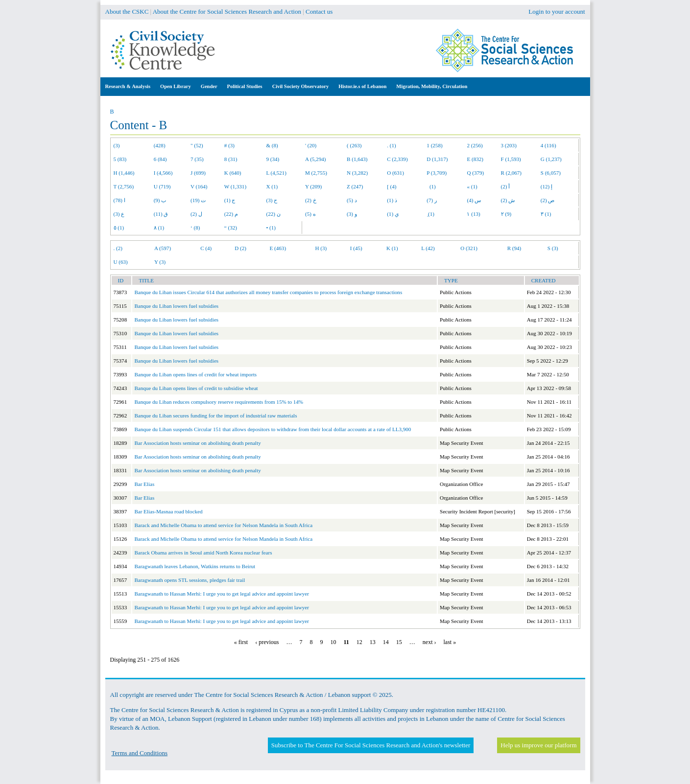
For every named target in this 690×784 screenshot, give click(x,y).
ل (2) (196, 214)
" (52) (197, 145)
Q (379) (475, 173)
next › (429, 642)
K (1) (392, 248)
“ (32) (231, 228)
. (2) (118, 248)
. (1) (391, 145)
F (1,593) (511, 159)
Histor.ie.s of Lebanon (362, 86)
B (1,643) (357, 159)
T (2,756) (124, 186)
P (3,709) (437, 173)
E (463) (278, 248)
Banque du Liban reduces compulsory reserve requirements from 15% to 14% (219, 402)
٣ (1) (546, 214)
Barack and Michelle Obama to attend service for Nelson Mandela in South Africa (223, 525)
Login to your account (557, 12)
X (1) (272, 186)
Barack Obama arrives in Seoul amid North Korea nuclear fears (203, 553)
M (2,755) (316, 173)
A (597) (163, 248)
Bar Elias (144, 484)
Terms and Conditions (140, 753)
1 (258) (434, 145)
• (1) (271, 228)
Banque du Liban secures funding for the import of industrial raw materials (215, 415)
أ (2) (506, 186)
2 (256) (475, 145)
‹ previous (267, 642)
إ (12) (547, 186)
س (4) (474, 200)
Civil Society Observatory (300, 86)
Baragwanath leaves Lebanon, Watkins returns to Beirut (195, 566)
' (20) (311, 145)
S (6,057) (551, 173)
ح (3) (272, 200)
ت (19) (198, 200)
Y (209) (313, 186)
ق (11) (161, 214)
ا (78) (119, 200)
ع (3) (119, 214)
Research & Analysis (128, 86)
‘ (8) (195, 228)
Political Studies (245, 86)
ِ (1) (430, 214)
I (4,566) (163, 173)
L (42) (428, 248)
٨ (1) (159, 228)
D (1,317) (437, 159)
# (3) (229, 145)
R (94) (514, 248)
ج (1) (230, 200)
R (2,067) (511, 173)
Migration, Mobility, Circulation (432, 86)
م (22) (231, 214)
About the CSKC (127, 12)
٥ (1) (119, 228)
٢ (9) (506, 214)
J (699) (198, 173)
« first (241, 642)
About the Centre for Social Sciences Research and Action (227, 12)
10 (333, 642)
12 (359, 642)
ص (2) (548, 200)
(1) (431, 186)
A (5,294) (315, 159)
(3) (117, 145)
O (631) (395, 173)
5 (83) (120, 159)
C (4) (206, 248)
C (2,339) (397, 159)
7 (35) (197, 159)
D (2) (240, 248)
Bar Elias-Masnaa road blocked (168, 511)
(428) (160, 145)
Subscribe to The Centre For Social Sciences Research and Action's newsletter (371, 745)
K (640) (233, 173)
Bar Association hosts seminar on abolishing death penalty (197, 443)
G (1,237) (551, 159)
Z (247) (355, 186)
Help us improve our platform (538, 745)
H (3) (321, 248)
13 (373, 642)
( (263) (354, 145)
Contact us (319, 12)
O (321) (469, 248)
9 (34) (273, 159)
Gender (209, 86)
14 (386, 642)
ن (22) (273, 214)
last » (450, 642)
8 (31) (231, 159)
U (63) (121, 262)
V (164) (199, 186)
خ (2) (311, 200)
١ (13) (473, 214)
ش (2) (508, 200)
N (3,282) (357, 173)
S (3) (553, 248)
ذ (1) (392, 200)
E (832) (475, 159)
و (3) (352, 214)
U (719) (162, 186)
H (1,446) (124, 173)
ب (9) (160, 200)
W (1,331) (235, 186)
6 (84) (160, 159)
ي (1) (393, 214)
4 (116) (548, 145)
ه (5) (310, 214)
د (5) (352, 200)
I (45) (356, 248)
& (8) (272, 145)
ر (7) (432, 200)
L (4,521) (276, 173)
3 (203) (509, 145)
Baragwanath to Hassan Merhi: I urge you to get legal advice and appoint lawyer (221, 594)
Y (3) (160, 262)
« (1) (472, 186)
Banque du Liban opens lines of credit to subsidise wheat (196, 388)
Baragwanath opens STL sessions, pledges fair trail (190, 580)
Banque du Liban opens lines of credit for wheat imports (195, 374)
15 (399, 642)
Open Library (176, 86)
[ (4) (392, 186)
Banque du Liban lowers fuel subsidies (176, 306)
